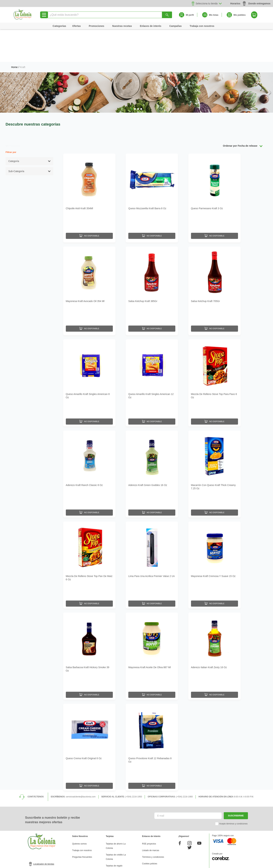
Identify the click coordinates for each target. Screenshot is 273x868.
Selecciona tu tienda (207, 3)
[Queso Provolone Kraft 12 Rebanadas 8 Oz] (152, 711)
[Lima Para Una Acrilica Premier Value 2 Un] (152, 529)
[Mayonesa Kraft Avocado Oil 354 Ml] (89, 255)
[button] (132, 76)
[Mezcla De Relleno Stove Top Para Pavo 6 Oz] (214, 346)
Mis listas (214, 15)
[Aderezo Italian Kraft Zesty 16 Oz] (214, 620)
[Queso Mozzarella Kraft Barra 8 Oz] (152, 164)
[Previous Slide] (4, 60)
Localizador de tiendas (44, 828)
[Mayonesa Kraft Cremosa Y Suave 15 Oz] (214, 529)
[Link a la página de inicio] (14, 34)
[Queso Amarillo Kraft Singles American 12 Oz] (152, 346)
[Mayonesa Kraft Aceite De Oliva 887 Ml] (152, 620)
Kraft (23, 34)
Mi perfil (190, 15)
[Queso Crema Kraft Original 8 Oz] (89, 711)
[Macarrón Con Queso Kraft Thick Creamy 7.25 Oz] (214, 437)
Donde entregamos (257, 3)
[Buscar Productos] (167, 15)
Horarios (235, 3)
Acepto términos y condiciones (233, 787)
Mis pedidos (239, 15)
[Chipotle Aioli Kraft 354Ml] (89, 164)
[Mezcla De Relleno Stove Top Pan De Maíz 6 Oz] (89, 529)
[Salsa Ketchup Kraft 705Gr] (214, 255)
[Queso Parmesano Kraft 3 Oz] (214, 164)
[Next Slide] (269, 60)
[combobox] (109, 15)
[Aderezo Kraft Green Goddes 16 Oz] (152, 437)
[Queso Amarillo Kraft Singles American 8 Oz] (89, 346)
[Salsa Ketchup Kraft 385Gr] (152, 255)
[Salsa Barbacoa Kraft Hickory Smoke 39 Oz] (89, 620)
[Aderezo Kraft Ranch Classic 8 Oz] (89, 437)
